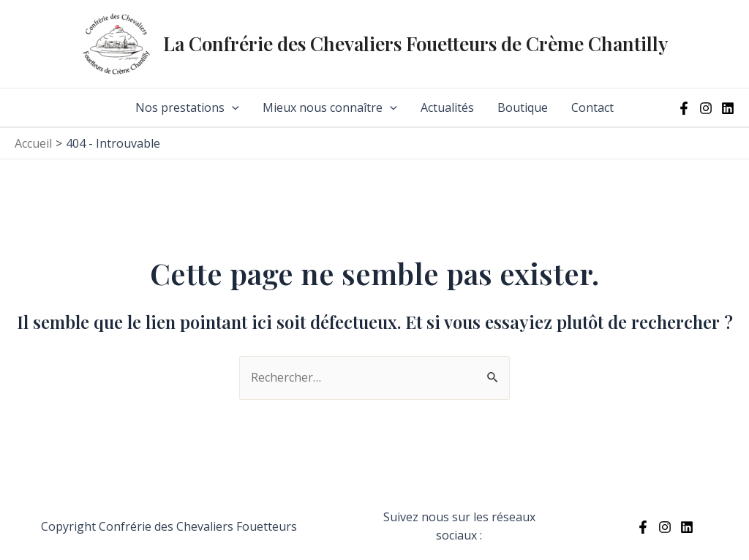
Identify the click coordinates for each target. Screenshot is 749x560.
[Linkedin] (728, 108)
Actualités (447, 107)
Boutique (523, 107)
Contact (592, 107)
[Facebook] (684, 108)
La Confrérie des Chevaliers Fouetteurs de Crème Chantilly (415, 43)
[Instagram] (706, 108)
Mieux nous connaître (330, 107)
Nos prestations (187, 107)
